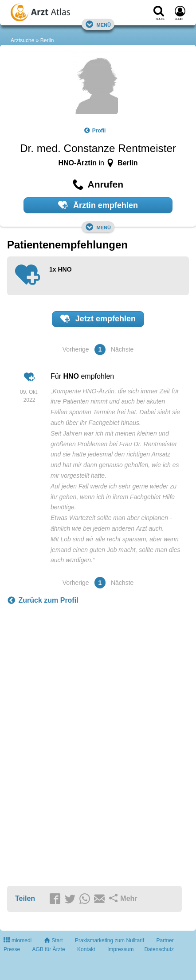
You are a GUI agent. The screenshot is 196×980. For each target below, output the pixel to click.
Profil (95, 131)
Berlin (47, 40)
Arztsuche (22, 40)
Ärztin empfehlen (98, 205)
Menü (98, 24)
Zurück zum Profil (43, 600)
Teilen (25, 898)
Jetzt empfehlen (98, 319)
